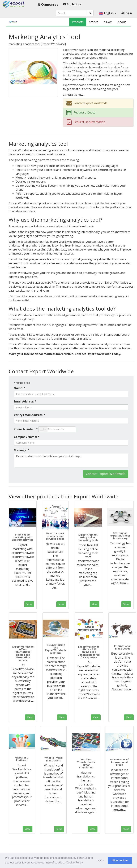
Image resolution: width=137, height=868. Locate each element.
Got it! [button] (100, 861)
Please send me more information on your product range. (71, 460)
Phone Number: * (26, 429)
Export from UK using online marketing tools (88, 537)
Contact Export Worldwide (106, 474)
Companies (48, 4)
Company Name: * (27, 437)
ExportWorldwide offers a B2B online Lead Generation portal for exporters (89, 652)
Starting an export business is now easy (120, 536)
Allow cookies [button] (120, 861)
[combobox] (43, 429)
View (29, 604)
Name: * (20, 388)
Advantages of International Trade (119, 762)
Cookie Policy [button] (74, 863)
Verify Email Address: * (30, 415)
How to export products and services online (55, 536)
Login (127, 13)
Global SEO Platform (22, 759)
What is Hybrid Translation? (53, 759)
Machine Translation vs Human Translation (86, 763)
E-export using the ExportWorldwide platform (56, 649)
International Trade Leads (122, 647)
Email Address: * (25, 401)
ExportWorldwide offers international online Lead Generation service (23, 653)
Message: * (22, 450)
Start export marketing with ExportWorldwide (23, 537)
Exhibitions (72, 4)
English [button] (107, 13)
